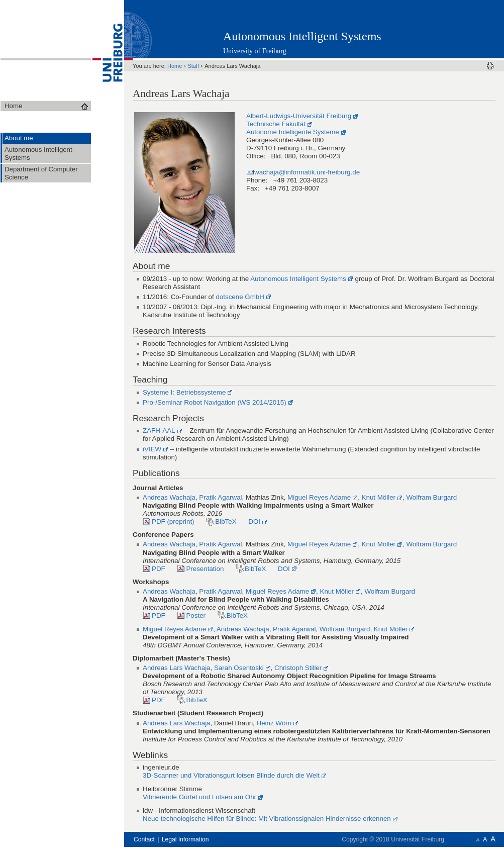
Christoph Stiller (298, 668)
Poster (196, 615)
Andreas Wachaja (169, 497)
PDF (159, 569)
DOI (254, 521)
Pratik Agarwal (220, 497)
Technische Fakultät (276, 124)
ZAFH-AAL (159, 431)
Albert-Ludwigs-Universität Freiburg (299, 116)
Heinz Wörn (274, 723)
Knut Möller (379, 497)
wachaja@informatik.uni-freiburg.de (307, 172)
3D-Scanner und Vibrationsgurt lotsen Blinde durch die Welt (231, 775)
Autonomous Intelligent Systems (302, 36)
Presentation (205, 569)
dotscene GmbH (240, 297)
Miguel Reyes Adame (319, 497)
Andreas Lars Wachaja (177, 668)
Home (176, 66)
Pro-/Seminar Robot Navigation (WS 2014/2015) (215, 402)
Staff (194, 66)
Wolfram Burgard (431, 497)
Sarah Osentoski (239, 668)
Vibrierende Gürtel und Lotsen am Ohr (199, 797)
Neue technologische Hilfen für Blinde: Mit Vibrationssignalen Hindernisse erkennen (267, 819)
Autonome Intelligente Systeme (293, 132)
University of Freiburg (255, 51)
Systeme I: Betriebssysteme (184, 392)
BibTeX (226, 521)
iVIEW (152, 449)
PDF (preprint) (173, 521)
